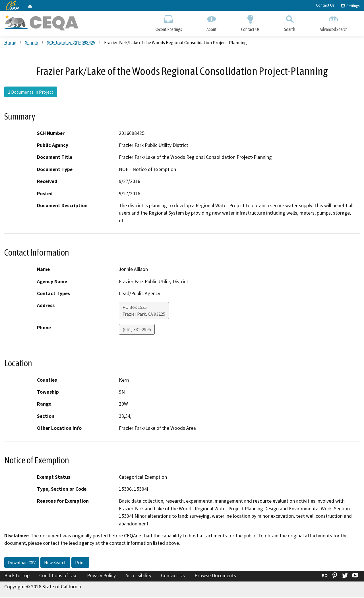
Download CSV (22, 563)
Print (80, 563)
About (212, 22)
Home (10, 43)
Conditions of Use (58, 576)
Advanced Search (334, 22)
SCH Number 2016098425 (71, 43)
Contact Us (325, 5)
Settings (350, 6)
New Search (55, 563)
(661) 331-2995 (137, 330)
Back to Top (17, 576)
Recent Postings (168, 22)
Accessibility (138, 576)
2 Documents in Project (31, 93)
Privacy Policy (101, 576)
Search (290, 22)
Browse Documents (215, 576)
